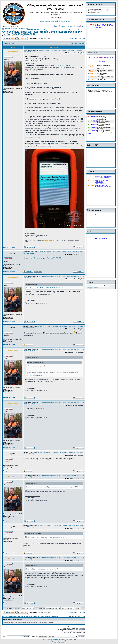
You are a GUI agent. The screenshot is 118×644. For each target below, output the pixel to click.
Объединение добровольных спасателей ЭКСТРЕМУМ (19, 30)
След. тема (81, 43)
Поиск (71, 26)
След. (83, 39)
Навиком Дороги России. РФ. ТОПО (48, 258)
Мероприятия (92, 53)
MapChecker (55, 144)
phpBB (55, 640)
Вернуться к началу (9, 247)
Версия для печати (10, 43)
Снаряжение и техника (51, 30)
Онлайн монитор (95, 210)
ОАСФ (82, 26)
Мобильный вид (59, 642)
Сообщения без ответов (10, 28)
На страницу (73, 39)
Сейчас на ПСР (92, 145)
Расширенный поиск (92, 288)
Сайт (77, 26)
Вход (5, 26)
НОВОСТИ (91, 171)
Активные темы (23, 28)
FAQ (55, 26)
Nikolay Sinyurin (17, 36)
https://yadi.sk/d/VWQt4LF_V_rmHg (57, 65)
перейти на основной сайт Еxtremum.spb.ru (55, 21)
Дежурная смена (93, 85)
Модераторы (27, 36)
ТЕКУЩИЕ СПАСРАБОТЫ (96, 19)
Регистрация (13, 26)
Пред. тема (73, 43)
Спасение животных (94, 111)
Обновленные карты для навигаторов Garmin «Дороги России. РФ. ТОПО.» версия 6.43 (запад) (42, 33)
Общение (40, 30)
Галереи (62, 26)
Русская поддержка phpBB (59, 641)
